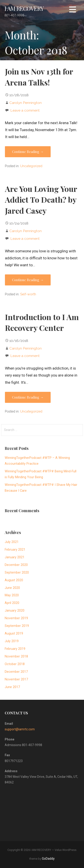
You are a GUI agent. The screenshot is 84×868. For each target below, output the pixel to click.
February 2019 (15, 649)
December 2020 (16, 565)
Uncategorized (31, 166)
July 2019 (12, 641)
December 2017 (16, 672)
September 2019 (17, 626)
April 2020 (12, 603)
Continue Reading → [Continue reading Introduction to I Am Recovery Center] (28, 397)
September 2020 (17, 573)
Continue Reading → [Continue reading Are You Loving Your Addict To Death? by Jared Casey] (28, 280)
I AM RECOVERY (24, 8)
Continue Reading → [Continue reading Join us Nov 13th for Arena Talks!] (28, 152)
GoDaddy (48, 859)
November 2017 (16, 679)
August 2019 (14, 634)
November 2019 (16, 618)
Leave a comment (25, 110)
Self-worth (28, 294)
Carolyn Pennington (26, 103)
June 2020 (12, 588)
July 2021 (12, 542)
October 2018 (15, 664)
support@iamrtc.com (20, 729)
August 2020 (14, 580)
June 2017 (12, 687)
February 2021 (15, 550)
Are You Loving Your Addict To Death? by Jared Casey (41, 200)
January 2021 (15, 557)
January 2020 (15, 611)
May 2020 (12, 595)
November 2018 (16, 656)
